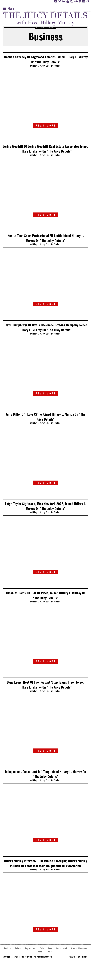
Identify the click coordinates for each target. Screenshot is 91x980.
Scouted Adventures (79, 963)
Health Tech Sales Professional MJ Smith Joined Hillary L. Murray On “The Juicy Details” (45, 243)
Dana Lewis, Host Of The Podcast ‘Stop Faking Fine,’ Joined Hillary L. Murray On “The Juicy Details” (46, 694)
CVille (42, 963)
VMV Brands (83, 971)
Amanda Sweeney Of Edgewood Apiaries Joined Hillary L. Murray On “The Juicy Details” (46, 59)
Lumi (50, 963)
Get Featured (61, 963)
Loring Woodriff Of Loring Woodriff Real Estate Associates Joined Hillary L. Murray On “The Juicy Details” (46, 151)
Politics (18, 963)
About (40, 966)
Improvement (30, 963)
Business (8, 963)
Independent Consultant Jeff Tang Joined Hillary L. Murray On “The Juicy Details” (46, 784)
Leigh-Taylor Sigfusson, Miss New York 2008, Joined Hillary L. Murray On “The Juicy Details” (45, 516)
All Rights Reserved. (43, 971)
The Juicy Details (26, 971)
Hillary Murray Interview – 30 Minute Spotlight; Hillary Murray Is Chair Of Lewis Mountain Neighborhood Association (45, 875)
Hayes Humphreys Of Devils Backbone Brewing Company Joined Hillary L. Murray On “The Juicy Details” (45, 334)
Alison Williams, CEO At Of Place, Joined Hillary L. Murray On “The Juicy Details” (46, 605)
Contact (50, 966)
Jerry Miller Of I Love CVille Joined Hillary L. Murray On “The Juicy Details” (46, 426)
